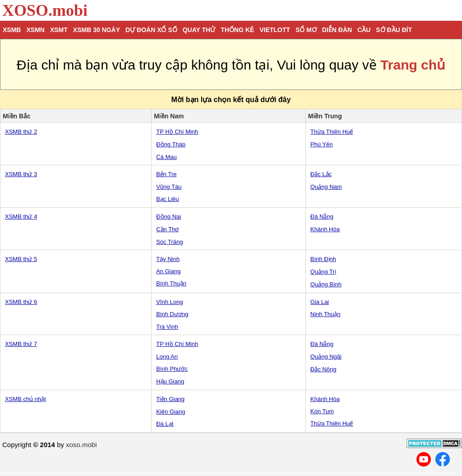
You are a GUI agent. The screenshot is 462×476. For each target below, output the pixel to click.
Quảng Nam (326, 187)
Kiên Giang (171, 412)
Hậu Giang (170, 381)
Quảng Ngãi (326, 357)
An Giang (168, 271)
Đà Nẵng (322, 217)
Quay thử (199, 30)
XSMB (12, 30)
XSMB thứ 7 (21, 344)
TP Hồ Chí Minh (177, 132)
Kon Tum (322, 411)
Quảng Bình (326, 284)
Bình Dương (172, 314)
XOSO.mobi (45, 10)
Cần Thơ (167, 229)
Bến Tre (166, 174)
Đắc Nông (323, 369)
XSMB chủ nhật (25, 399)
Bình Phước (172, 369)
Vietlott (275, 30)
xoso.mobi (81, 445)
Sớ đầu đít (394, 30)
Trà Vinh (167, 327)
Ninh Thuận (326, 314)
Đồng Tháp (171, 144)
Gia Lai (320, 302)
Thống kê (237, 30)
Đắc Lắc (321, 174)
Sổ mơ (306, 30)
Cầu (364, 30)
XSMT (59, 30)
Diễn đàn (337, 30)
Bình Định (323, 259)
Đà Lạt (165, 424)
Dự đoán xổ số (151, 30)
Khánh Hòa (325, 229)
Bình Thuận (171, 283)
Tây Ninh (168, 259)
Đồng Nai (169, 217)
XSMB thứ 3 (21, 174)
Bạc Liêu (167, 199)
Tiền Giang (170, 399)
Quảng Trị (323, 272)
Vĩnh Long (169, 302)
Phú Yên (322, 144)
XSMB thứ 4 (21, 217)
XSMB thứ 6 (21, 302)
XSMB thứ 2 (21, 132)
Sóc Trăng (169, 242)
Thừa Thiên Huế (332, 132)
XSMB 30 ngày (97, 30)
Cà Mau (166, 157)
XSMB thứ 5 (21, 259)
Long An (167, 357)
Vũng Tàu (169, 187)
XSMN (35, 30)
